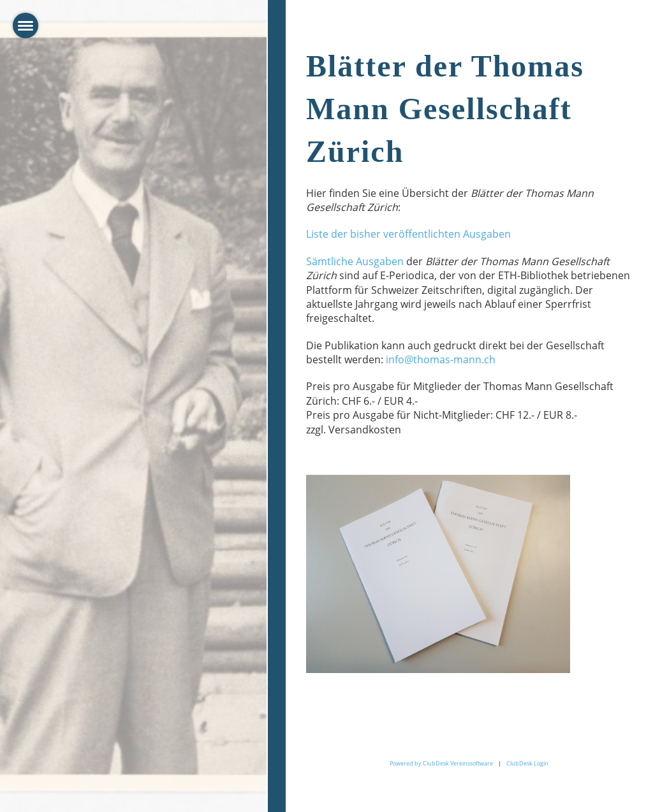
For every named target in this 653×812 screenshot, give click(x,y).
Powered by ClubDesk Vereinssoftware (441, 763)
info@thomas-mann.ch (441, 359)
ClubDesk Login (527, 763)
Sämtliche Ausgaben (355, 261)
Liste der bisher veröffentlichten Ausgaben (408, 234)
